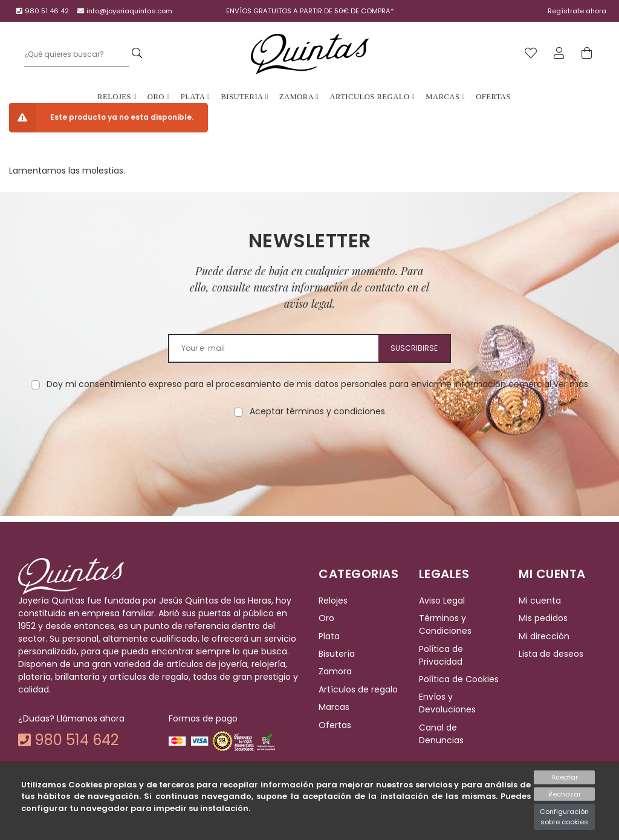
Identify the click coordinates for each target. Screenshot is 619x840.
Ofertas (493, 97)
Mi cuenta (540, 601)
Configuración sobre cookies (564, 817)
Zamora (299, 97)
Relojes (117, 97)
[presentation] (309, 456)
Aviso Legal (442, 601)
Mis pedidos (543, 619)
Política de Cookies (459, 679)
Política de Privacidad (441, 655)
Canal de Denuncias (441, 734)
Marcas (445, 97)
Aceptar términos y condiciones (317, 411)
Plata (196, 97)
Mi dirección (544, 636)
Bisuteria (244, 97)
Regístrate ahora (577, 11)
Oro (159, 97)
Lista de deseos (551, 654)
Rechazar (565, 794)
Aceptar (565, 777)
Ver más (571, 384)
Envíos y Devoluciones (447, 704)
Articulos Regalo (372, 97)
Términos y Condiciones (445, 625)
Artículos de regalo (358, 689)
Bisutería (337, 654)
